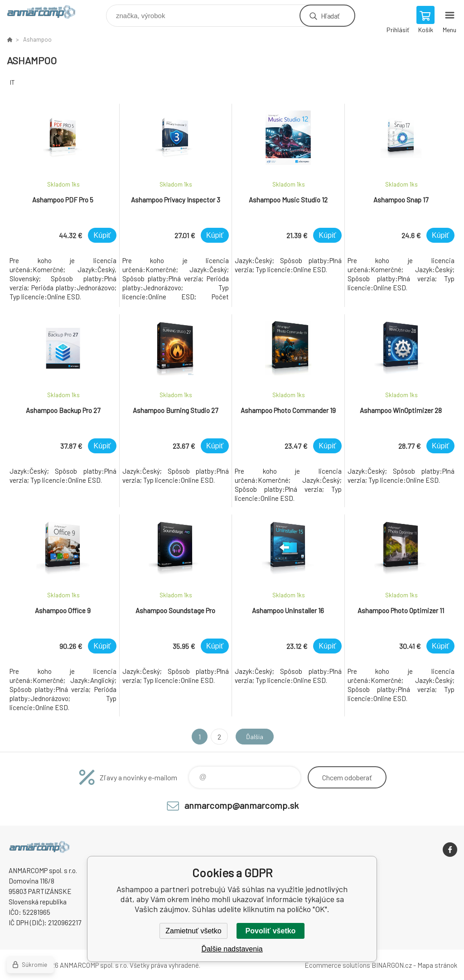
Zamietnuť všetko (193, 931)
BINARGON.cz (392, 965)
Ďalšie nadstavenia (232, 949)
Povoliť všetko (271, 931)
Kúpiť (102, 235)
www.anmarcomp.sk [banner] (47, 13)
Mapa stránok (437, 965)
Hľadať (330, 16)
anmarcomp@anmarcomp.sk (242, 805)
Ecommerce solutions (337, 965)
